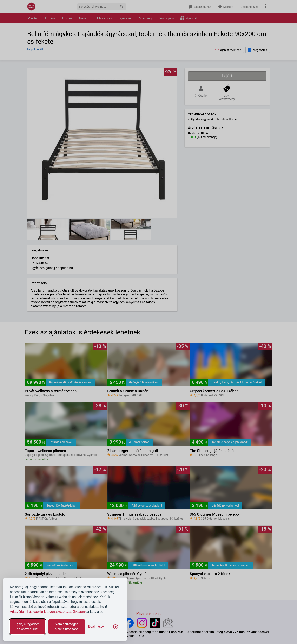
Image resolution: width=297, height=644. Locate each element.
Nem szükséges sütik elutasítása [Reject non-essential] (67, 627)
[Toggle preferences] (98, 627)
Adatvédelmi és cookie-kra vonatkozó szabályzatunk (48, 612)
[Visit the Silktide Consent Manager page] (115, 627)
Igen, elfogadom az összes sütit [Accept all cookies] (28, 627)
